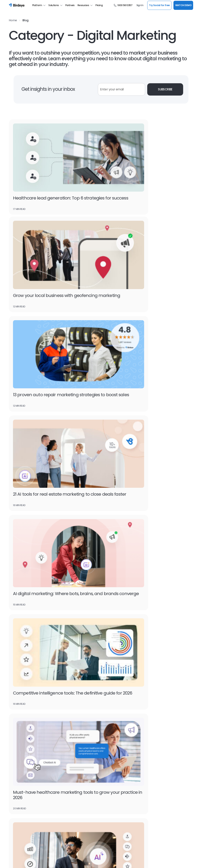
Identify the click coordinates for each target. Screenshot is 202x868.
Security (58, 860)
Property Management (161, 698)
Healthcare (154, 680)
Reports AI (107, 680)
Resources (85, 5)
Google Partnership (21, 752)
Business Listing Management (119, 704)
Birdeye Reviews (19, 811)
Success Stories (64, 805)
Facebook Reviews (20, 728)
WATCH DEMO (183, 5)
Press (12, 799)
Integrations (63, 746)
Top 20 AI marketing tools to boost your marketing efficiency (147, 411)
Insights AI (107, 668)
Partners (70, 5)
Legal (150, 692)
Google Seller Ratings (22, 686)
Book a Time (62, 787)
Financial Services (158, 674)
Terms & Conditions (19, 860)
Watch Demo (37, 597)
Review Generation (66, 710)
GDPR (70, 860)
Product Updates (65, 799)
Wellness (153, 722)
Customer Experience (68, 716)
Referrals (14, 680)
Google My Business (21, 716)
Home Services (156, 686)
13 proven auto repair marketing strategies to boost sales (46, 254)
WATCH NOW (172, 628)
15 (114, 520)
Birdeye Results (64, 811)
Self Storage (154, 704)
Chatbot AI (62, 668)
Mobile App (108, 817)
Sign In (140, 5)
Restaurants (155, 728)
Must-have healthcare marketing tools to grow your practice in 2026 (53, 411)
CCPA (91, 860)
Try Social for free (159, 5)
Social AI (60, 674)
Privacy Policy (42, 860)
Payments (61, 686)
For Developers (110, 799)
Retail (151, 716)
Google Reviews (111, 710)
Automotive (154, 663)
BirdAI (12, 746)
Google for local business (24, 704)
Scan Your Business (113, 787)
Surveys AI (107, 663)
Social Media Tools (112, 823)
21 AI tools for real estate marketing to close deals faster (146, 254)
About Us (14, 781)
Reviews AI (15, 668)
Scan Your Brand (111, 781)
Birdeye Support (111, 805)
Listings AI (15, 663)
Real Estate (154, 710)
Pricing (99, 5)
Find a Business (110, 793)
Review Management (68, 704)
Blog (25, 20)
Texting (60, 680)
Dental (151, 668)
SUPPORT (184, 845)
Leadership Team (65, 781)
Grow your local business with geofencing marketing (137, 175)
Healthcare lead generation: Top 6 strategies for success (48, 175)
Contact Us (16, 817)
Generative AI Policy (109, 860)
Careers (14, 805)
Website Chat (110, 716)
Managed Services (158, 781)
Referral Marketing (66, 722)
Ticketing (107, 686)
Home (13, 20)
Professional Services (160, 787)
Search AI (14, 674)
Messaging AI (63, 663)
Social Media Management (117, 722)
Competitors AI (110, 674)
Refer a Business (111, 811)
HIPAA (81, 860)
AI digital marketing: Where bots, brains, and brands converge (53, 332)
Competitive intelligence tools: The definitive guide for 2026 (143, 332)
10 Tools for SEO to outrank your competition (44, 490)
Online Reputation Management (29, 710)
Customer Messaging (22, 722)
